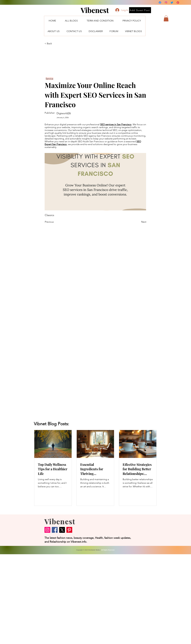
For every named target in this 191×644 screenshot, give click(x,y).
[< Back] (54, 44)
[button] (166, 18)
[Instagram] (166, 3)
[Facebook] (160, 3)
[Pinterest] (178, 3)
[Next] (139, 222)
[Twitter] (172, 3)
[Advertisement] (90, 599)
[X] (62, 530)
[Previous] (55, 222)
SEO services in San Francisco (116, 124)
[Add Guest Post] (140, 10)
